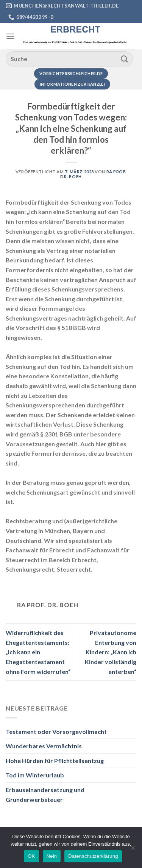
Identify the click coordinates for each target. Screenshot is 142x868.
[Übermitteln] (125, 59)
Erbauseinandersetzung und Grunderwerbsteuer (45, 795)
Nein (52, 856)
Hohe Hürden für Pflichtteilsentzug (55, 761)
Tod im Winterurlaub (35, 775)
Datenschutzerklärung (93, 856)
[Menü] (10, 36)
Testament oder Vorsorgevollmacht (56, 732)
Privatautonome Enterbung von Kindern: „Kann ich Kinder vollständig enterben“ (111, 652)
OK (31, 856)
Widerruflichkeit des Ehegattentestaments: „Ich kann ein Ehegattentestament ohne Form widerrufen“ (38, 652)
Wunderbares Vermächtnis (44, 746)
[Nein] (133, 850)
